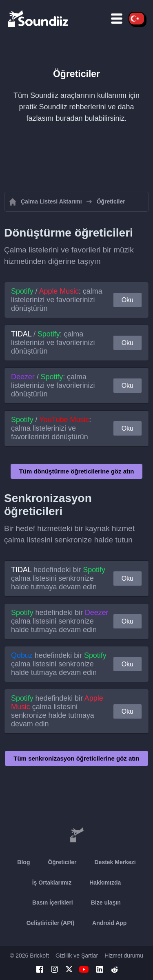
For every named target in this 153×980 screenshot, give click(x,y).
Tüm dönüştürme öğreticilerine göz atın (77, 471)
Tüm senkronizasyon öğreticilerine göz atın (76, 758)
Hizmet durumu (124, 956)
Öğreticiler (62, 862)
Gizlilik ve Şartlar (77, 956)
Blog (23, 862)
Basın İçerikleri (53, 903)
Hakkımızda (105, 883)
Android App (109, 923)
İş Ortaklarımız (52, 883)
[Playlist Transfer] (39, 18)
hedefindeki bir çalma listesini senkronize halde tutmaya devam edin (58, 578)
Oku (127, 300)
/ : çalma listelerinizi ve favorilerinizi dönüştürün (57, 300)
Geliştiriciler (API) (50, 923)
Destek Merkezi (115, 862)
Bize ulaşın (106, 903)
